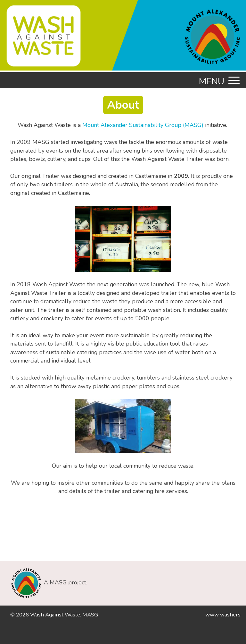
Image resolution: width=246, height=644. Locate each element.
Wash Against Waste (55, 615)
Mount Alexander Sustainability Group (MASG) (143, 125)
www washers (223, 615)
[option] (123, 39)
